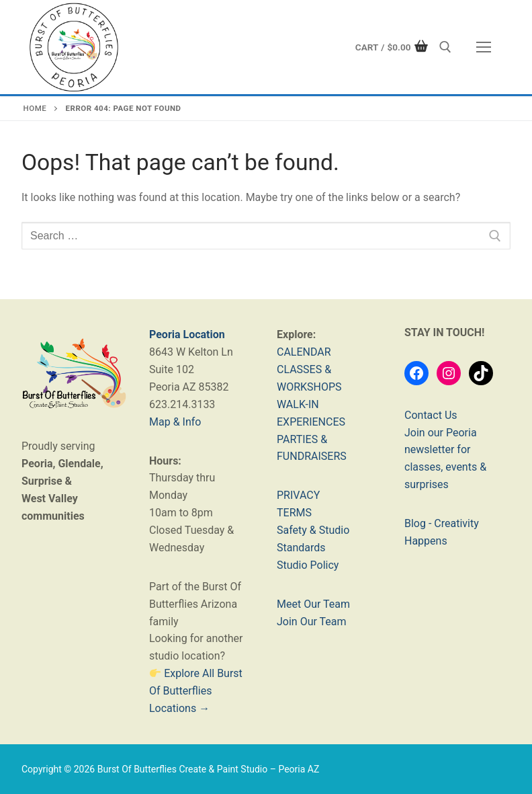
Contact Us (431, 415)
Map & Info (175, 422)
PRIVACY (298, 495)
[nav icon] (484, 47)
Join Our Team (312, 622)
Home (35, 108)
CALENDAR (304, 352)
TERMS (294, 513)
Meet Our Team (313, 604)
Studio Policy (308, 565)
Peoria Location (187, 334)
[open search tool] (445, 47)
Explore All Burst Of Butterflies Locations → (196, 691)
